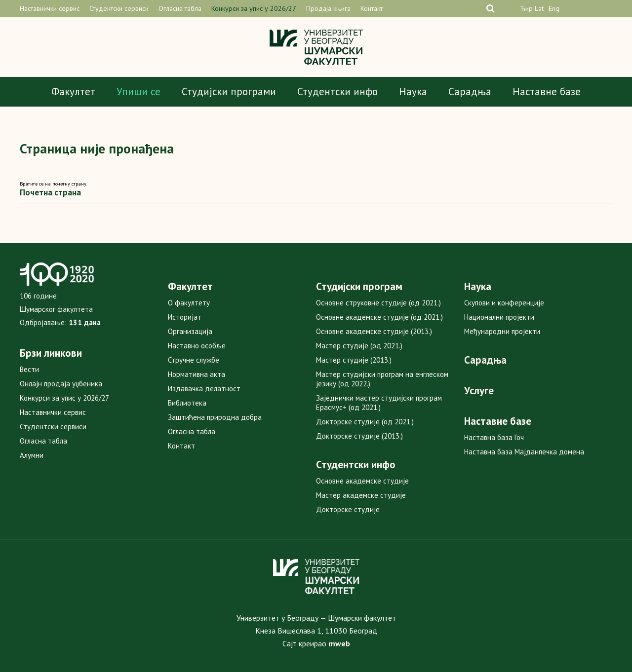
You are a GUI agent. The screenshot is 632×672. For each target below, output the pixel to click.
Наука (413, 92)
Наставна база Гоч (494, 437)
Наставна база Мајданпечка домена (524, 452)
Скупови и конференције (504, 303)
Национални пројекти (499, 317)
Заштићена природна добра (215, 417)
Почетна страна (50, 192)
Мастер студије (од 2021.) (359, 346)
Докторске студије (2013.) (359, 436)
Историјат (185, 317)
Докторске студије (348, 509)
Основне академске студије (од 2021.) (379, 317)
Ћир (526, 8)
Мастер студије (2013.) (354, 360)
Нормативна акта (197, 374)
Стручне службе (194, 360)
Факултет (73, 92)
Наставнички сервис (50, 8)
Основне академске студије (362, 481)
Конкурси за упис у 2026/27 (254, 8)
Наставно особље (197, 346)
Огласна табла (180, 8)
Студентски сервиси (119, 8)
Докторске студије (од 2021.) (365, 422)
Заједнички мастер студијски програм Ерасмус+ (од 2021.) (379, 403)
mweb (339, 643)
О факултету (189, 303)
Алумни (32, 455)
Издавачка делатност (204, 389)
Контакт (372, 8)
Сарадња (470, 92)
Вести (29, 369)
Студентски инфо (337, 92)
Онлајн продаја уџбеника (61, 384)
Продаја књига (328, 8)
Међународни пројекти (502, 331)
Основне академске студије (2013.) (374, 331)
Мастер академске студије (361, 495)
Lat (539, 8)
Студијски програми (229, 92)
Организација (190, 331)
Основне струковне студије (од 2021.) (378, 303)
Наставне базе (547, 92)
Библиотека (187, 403)
